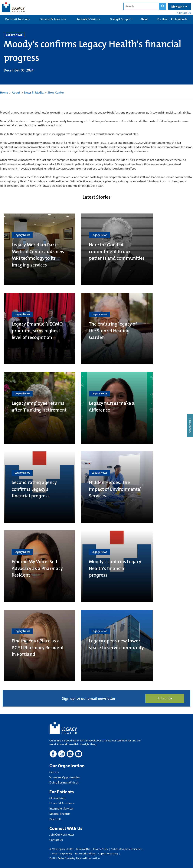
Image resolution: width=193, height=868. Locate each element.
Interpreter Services (61, 808)
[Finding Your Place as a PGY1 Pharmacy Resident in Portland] (40, 645)
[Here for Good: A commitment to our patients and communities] (117, 249)
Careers (54, 772)
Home (4, 93)
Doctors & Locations (17, 19)
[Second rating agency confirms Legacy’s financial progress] (40, 487)
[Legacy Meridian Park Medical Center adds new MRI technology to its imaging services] (40, 249)
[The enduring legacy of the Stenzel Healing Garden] (117, 329)
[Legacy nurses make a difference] (117, 408)
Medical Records (60, 814)
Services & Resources (53, 19)
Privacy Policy (101, 849)
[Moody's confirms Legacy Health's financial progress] (117, 566)
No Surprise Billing (85, 853)
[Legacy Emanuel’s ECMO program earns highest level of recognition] (40, 329)
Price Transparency (62, 853)
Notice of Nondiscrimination (126, 849)
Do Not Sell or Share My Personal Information (75, 858)
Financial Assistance (62, 803)
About (144, 19)
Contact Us (184, 13)
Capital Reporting (108, 853)
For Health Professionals (172, 19)
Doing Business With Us (64, 782)
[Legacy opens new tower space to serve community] (117, 645)
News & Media (34, 93)
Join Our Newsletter (62, 834)
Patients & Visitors (88, 19)
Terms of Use (83, 849)
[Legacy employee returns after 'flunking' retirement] (40, 408)
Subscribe (165, 698)
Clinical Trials (57, 798)
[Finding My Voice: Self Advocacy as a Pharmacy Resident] (40, 566)
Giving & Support (121, 19)
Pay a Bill (55, 819)
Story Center (56, 93)
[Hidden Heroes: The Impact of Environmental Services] (117, 487)
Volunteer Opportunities (65, 777)
